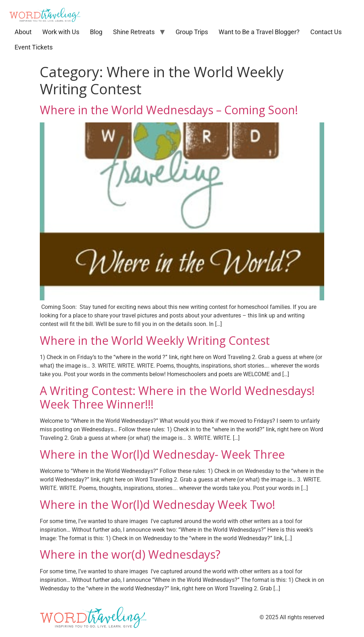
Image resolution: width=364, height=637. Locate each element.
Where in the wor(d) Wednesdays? (130, 554)
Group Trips (192, 32)
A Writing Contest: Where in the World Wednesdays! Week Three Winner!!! (177, 397)
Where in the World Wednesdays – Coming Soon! (169, 110)
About (23, 32)
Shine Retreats (134, 32)
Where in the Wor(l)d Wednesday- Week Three (162, 454)
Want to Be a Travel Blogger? (259, 32)
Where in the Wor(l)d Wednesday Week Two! (157, 504)
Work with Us (61, 32)
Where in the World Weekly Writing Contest (155, 340)
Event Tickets (34, 47)
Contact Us (326, 32)
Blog (96, 32)
